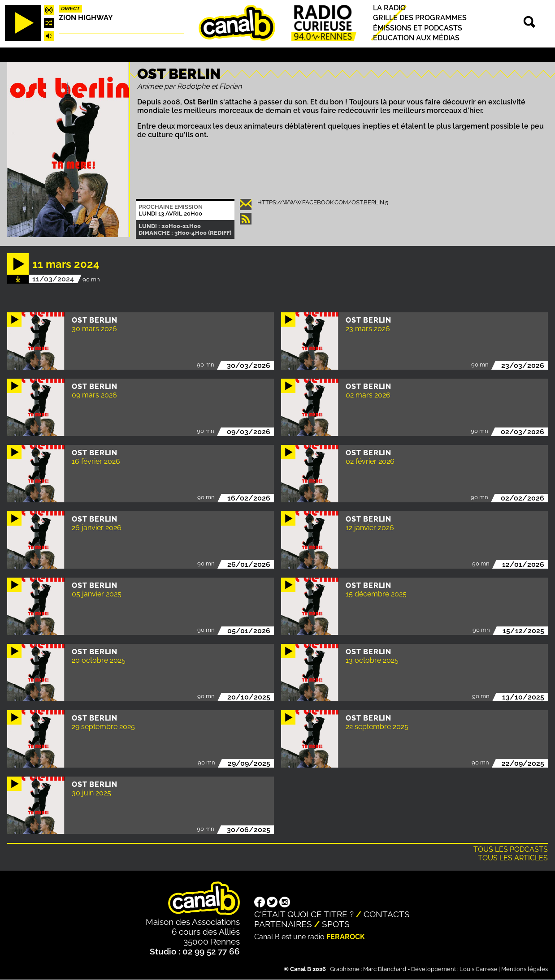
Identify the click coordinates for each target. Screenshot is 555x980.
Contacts (387, 914)
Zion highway (86, 18)
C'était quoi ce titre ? (304, 914)
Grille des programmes (420, 18)
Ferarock (346, 937)
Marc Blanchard (385, 969)
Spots (336, 924)
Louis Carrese (478, 969)
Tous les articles (513, 858)
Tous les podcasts (511, 849)
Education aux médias (416, 38)
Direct (70, 9)
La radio (389, 8)
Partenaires (283, 924)
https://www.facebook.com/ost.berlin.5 (323, 202)
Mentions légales (525, 969)
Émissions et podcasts (418, 28)
